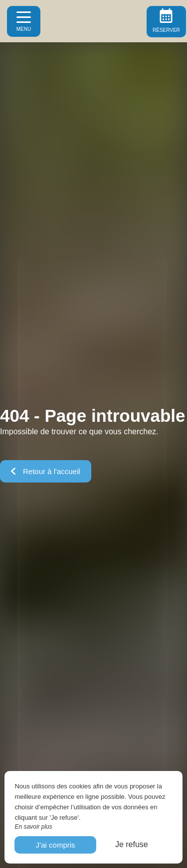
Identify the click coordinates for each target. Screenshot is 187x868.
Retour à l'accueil (46, 471)
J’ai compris (55, 845)
